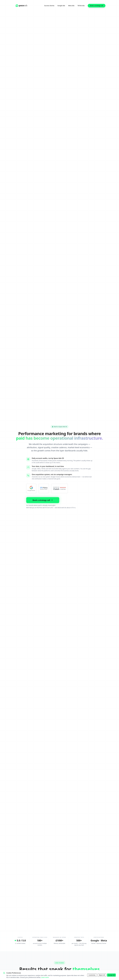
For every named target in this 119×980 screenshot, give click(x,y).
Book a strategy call (97, 6)
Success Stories (49, 6)
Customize (92, 975)
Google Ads (61, 6)
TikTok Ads (81, 6)
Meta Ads (71, 6)
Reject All (102, 975)
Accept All (111, 975)
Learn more (45, 977)
